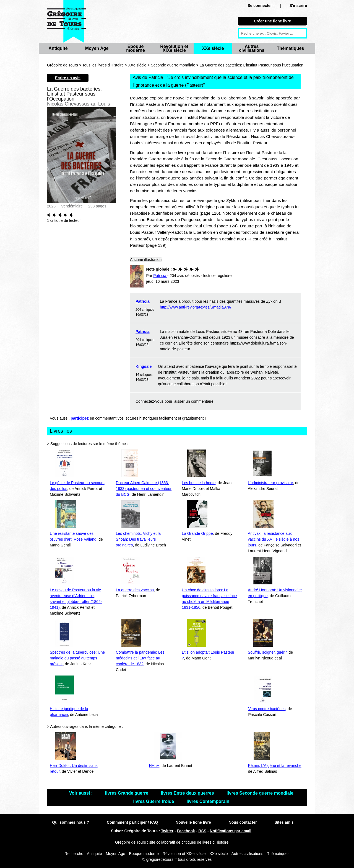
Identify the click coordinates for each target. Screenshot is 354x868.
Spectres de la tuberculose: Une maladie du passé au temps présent (77, 658)
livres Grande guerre (127, 793)
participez (80, 418)
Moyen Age (97, 48)
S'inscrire (298, 6)
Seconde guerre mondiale (173, 65)
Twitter (167, 831)
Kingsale (144, 366)
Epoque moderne (136, 48)
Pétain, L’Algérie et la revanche (275, 766)
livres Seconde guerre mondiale (260, 793)
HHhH (154, 766)
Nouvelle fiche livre (193, 822)
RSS (202, 831)
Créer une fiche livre (273, 21)
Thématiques (291, 48)
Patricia (143, 301)
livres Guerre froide (154, 801)
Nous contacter (243, 822)
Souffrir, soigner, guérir (267, 652)
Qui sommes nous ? (71, 822)
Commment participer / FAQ (132, 822)
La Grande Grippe (197, 533)
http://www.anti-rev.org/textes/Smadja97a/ (196, 307)
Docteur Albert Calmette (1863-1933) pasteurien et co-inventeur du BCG (144, 489)
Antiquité (58, 48)
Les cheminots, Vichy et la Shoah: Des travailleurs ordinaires (138, 539)
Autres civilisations (252, 48)
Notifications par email (231, 831)
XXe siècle (213, 48)
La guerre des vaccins (135, 590)
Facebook (186, 831)
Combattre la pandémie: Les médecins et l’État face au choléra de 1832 (140, 658)
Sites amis (284, 822)
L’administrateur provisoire (270, 483)
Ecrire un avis (68, 78)
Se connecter (260, 6)
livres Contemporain (208, 801)
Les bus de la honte (199, 483)
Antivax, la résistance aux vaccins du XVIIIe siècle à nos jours (274, 539)
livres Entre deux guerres (188, 793)
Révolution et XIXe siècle (174, 48)
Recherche (74, 854)
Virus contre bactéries (267, 709)
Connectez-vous (149, 401)
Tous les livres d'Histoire (103, 65)
